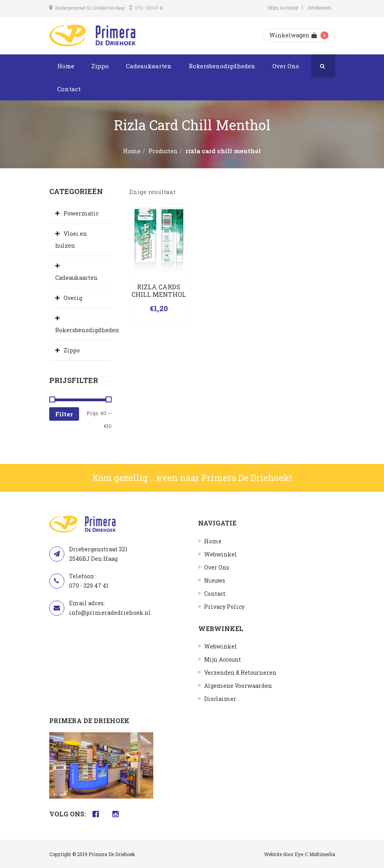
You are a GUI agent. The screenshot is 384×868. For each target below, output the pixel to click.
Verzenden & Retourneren (240, 673)
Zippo (100, 66)
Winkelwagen (293, 35)
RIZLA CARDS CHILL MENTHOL (159, 291)
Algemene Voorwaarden (238, 686)
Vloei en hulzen (71, 240)
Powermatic (81, 213)
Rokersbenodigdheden (222, 66)
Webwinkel (221, 554)
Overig (73, 298)
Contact (69, 89)
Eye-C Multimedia (315, 854)
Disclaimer (220, 699)
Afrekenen (319, 8)
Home (66, 66)
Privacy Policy (224, 607)
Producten (163, 151)
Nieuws (215, 580)
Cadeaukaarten (149, 66)
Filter (64, 414)
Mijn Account (283, 8)
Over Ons (286, 66)
